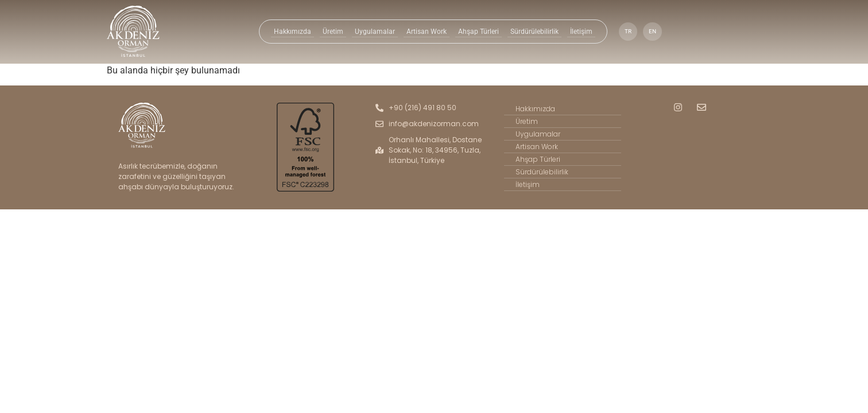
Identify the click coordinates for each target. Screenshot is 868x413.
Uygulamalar (375, 32)
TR (625, 31)
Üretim (334, 32)
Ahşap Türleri (477, 32)
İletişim (578, 32)
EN (650, 31)
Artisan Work (425, 32)
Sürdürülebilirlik (533, 32)
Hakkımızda (294, 32)
